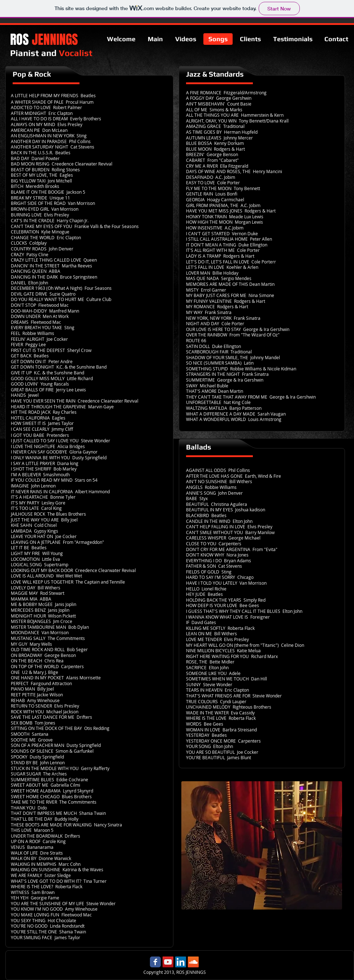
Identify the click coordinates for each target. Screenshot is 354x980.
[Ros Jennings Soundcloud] (193, 962)
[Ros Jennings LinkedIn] (181, 962)
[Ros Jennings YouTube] (168, 962)
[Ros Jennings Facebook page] (155, 962)
